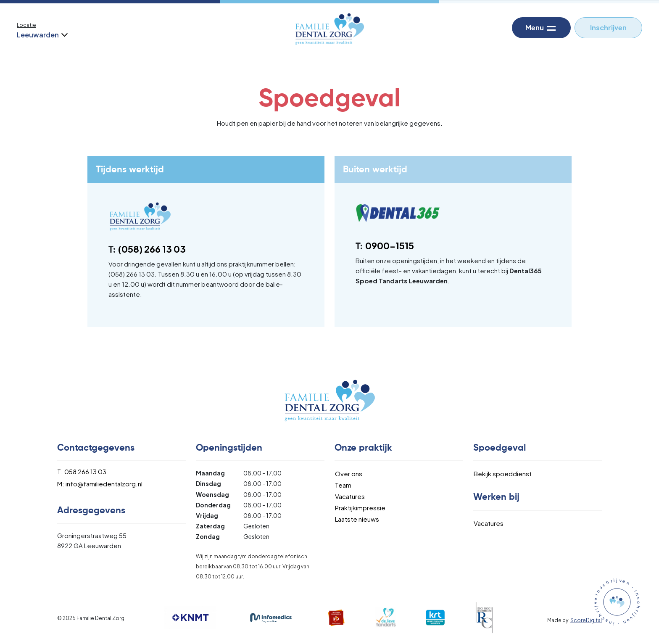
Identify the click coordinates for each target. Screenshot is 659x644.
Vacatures (350, 496)
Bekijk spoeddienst (503, 474)
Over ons (349, 474)
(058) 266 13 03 (152, 249)
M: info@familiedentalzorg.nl (100, 484)
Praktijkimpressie (360, 508)
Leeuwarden (42, 35)
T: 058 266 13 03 (82, 471)
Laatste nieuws (357, 519)
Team (343, 485)
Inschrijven (608, 28)
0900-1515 (390, 245)
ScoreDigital (586, 620)
